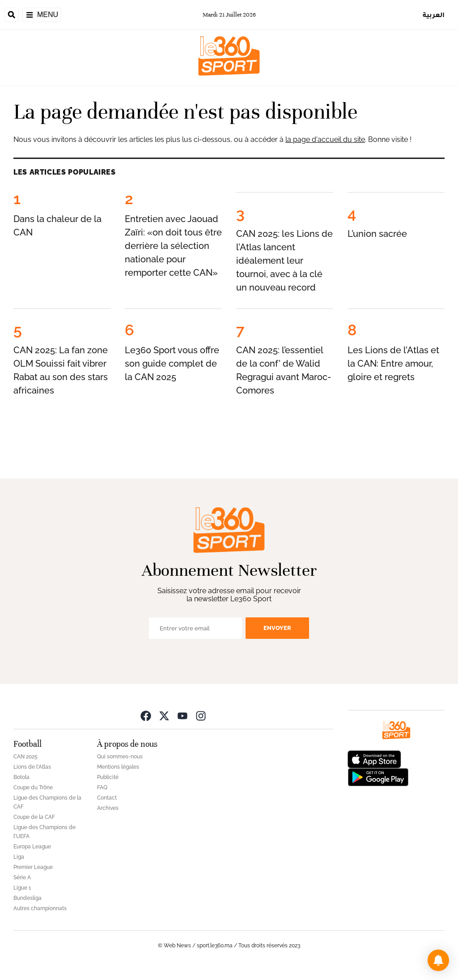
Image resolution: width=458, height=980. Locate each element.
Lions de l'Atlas (32, 767)
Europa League (32, 847)
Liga (19, 857)
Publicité (108, 777)
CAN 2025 (25, 757)
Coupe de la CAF (34, 817)
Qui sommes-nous (120, 757)
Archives (108, 808)
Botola (21, 777)
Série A (22, 877)
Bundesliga (28, 898)
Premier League (33, 867)
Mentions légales (118, 767)
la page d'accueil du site (325, 139)
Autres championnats (40, 908)
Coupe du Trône (33, 787)
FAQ (102, 787)
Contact (107, 798)
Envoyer (277, 628)
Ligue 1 (22, 888)
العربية (434, 15)
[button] (438, 960)
